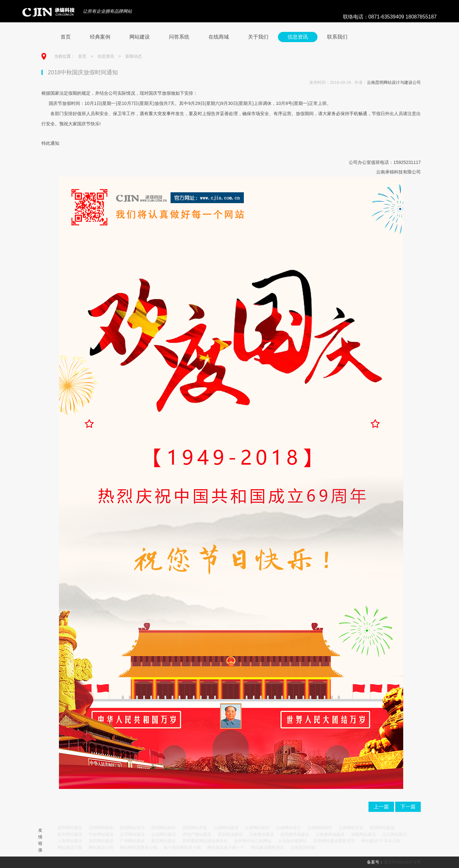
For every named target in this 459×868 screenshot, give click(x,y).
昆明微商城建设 (295, 834)
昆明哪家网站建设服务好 (205, 841)
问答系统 (179, 37)
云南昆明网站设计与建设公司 (394, 82)
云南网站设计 (288, 828)
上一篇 (381, 807)
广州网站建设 (132, 841)
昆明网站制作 (101, 828)
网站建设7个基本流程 (381, 841)
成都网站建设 (363, 834)
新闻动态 (134, 56)
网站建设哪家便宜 (267, 847)
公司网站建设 (132, 834)
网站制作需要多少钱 (138, 847)
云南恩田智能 (303, 847)
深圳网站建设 (101, 841)
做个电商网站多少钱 (182, 847)
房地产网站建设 (197, 834)
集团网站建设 (382, 828)
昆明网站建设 (70, 828)
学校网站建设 (101, 834)
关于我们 (258, 37)
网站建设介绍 (101, 847)
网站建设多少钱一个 (226, 847)
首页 (66, 37)
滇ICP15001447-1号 (402, 862)
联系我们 (337, 37)
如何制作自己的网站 (253, 841)
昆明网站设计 (132, 828)
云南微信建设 (261, 834)
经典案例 (100, 37)
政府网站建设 (70, 834)
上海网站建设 (70, 841)
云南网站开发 (351, 828)
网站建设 (140, 37)
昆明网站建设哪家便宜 (334, 841)
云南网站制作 (257, 828)
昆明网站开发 (195, 828)
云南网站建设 (226, 828)
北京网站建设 (395, 834)
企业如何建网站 (292, 841)
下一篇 (408, 807)
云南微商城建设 (330, 834)
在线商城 (219, 37)
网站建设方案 (70, 847)
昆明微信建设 (230, 834)
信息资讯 (298, 37)
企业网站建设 (164, 834)
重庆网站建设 (164, 841)
